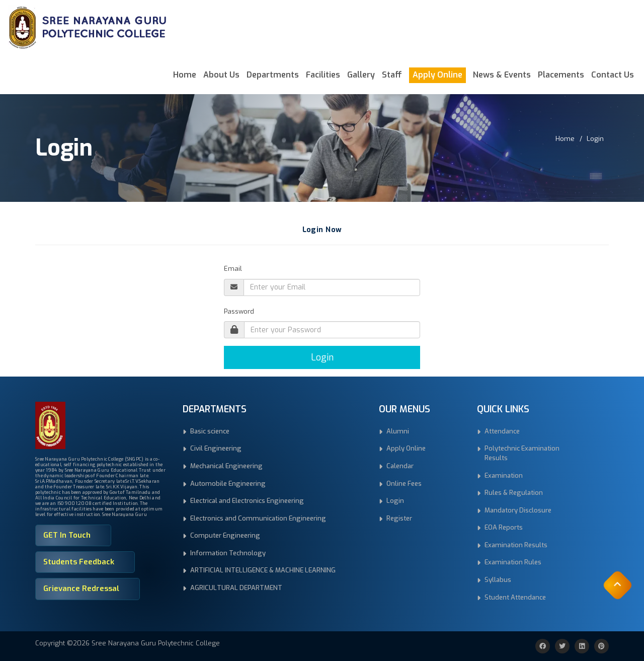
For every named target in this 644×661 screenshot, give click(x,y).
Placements (561, 75)
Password (239, 311)
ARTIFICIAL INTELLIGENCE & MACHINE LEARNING (263, 570)
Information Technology (228, 553)
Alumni (398, 431)
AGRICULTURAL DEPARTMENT (236, 588)
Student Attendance (515, 597)
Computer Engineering (225, 535)
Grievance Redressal (81, 589)
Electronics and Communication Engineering (258, 518)
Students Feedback (79, 562)
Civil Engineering (216, 448)
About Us (221, 75)
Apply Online (437, 75)
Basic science (210, 431)
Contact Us (613, 75)
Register (399, 518)
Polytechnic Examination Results (522, 453)
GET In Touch (67, 535)
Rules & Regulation (514, 493)
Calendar (400, 466)
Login (595, 139)
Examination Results (516, 545)
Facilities (323, 75)
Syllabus (498, 580)
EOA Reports (504, 527)
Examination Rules (513, 562)
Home (185, 75)
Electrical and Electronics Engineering (247, 501)
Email (233, 269)
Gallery (361, 75)
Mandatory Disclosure (518, 510)
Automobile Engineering (228, 484)
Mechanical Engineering (226, 466)
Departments (273, 75)
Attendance (502, 431)
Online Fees (404, 484)
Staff (392, 75)
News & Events (502, 75)
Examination (504, 475)
